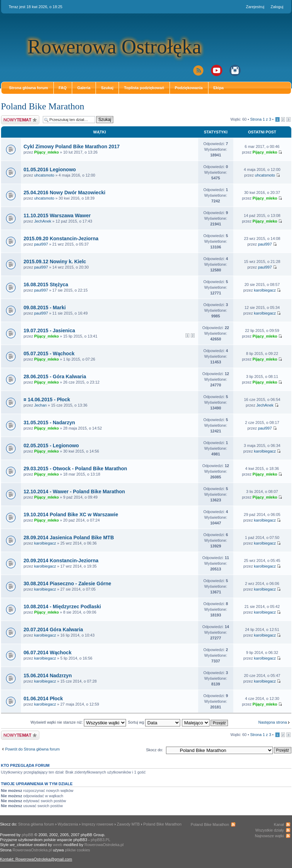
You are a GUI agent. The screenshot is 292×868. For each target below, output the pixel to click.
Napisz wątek (20, 120)
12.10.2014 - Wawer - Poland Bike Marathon (75, 492)
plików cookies (77, 850)
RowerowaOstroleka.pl (104, 845)
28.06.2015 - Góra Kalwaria (55, 376)
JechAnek (42, 221)
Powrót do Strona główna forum (33, 749)
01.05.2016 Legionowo (50, 169)
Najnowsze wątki (269, 836)
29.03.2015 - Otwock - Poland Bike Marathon (76, 469)
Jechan (40, 405)
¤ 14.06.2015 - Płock (47, 399)
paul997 (41, 244)
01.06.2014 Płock (43, 699)
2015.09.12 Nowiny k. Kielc (55, 261)
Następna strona (273, 722)
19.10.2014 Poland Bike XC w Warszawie (71, 515)
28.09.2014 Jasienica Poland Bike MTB (69, 538)
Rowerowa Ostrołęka (114, 47)
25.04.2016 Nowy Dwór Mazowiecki (65, 192)
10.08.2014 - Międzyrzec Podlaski (62, 607)
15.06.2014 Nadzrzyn (48, 676)
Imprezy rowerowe (97, 824)
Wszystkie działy (270, 830)
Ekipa (219, 88)
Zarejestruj (255, 7)
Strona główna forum (29, 88)
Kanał (279, 824)
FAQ (63, 88)
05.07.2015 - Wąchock (49, 353)
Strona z (261, 119)
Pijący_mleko (46, 152)
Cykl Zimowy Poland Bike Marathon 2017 (72, 146)
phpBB (27, 835)
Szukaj (107, 88)
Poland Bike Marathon (43, 106)
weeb (58, 845)
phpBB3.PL (101, 840)
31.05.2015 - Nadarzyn (50, 422)
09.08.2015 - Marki (45, 307)
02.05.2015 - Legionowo (51, 446)
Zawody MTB (128, 824)
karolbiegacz (265, 290)
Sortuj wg (154, 722)
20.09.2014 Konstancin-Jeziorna (61, 561)
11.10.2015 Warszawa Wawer (57, 215)
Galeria (84, 88)
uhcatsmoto (44, 175)
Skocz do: (154, 750)
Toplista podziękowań (144, 88)
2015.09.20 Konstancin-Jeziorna (61, 238)
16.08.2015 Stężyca (46, 284)
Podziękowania (189, 88)
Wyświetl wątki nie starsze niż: (78, 722)
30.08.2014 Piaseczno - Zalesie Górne (67, 584)
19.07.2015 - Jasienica (50, 330)
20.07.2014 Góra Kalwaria (53, 630)
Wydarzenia (68, 824)
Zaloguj (277, 7)
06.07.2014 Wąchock (48, 653)
